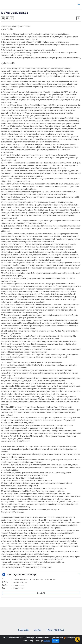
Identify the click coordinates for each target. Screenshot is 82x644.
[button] (41, 575)
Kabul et (56, 641)
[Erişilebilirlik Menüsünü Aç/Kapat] (77, 639)
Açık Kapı (38, 630)
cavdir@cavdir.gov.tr (20, 582)
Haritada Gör (41, 593)
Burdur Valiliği (24, 630)
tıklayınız (47, 641)
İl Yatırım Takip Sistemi (55, 630)
